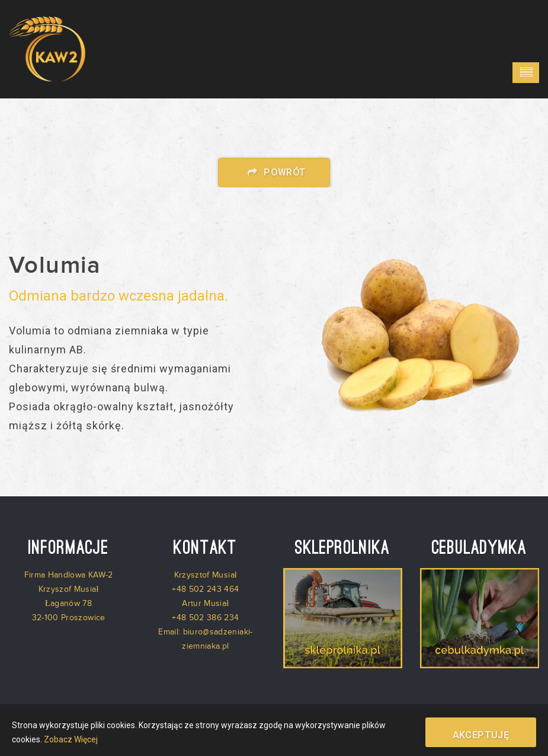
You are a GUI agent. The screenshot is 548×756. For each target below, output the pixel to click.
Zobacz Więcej (71, 739)
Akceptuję (481, 735)
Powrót (274, 172)
